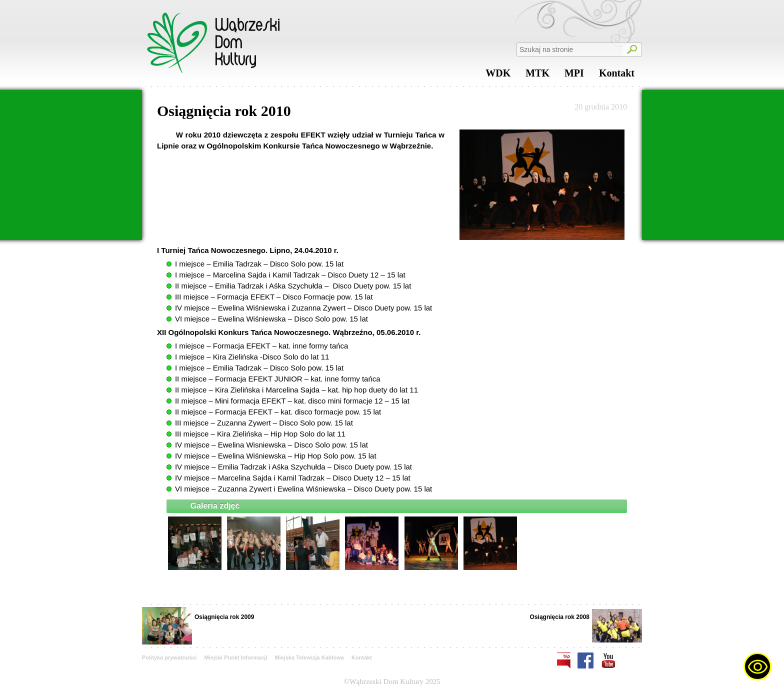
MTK (537, 75)
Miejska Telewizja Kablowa (309, 657)
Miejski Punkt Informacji (235, 657)
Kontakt (617, 75)
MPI (574, 75)
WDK (498, 75)
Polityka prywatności (169, 657)
